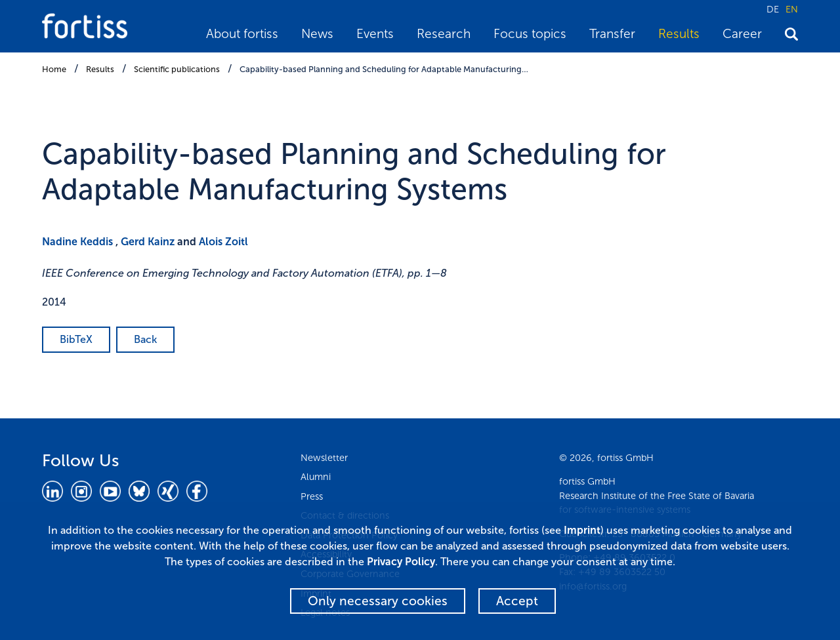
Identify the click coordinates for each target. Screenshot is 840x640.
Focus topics (530, 34)
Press (312, 496)
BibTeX (76, 339)
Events (375, 34)
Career (742, 34)
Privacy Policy (401, 562)
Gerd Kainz (148, 242)
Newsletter (324, 458)
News (317, 34)
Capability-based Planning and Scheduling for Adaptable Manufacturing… (384, 69)
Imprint (582, 530)
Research (444, 34)
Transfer (612, 34)
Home (54, 69)
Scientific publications (177, 69)
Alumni (316, 477)
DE (773, 9)
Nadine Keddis (77, 242)
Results (679, 34)
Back (145, 339)
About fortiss (242, 34)
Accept (517, 601)
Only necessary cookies (378, 601)
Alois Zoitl (223, 242)
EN (792, 9)
